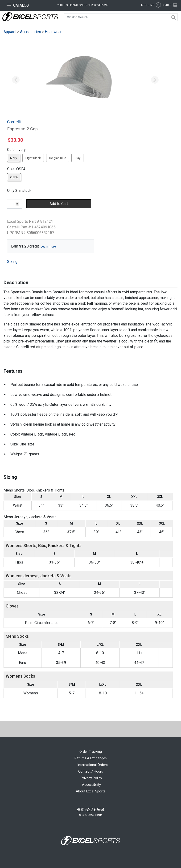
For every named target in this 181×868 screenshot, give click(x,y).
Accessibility (91, 785)
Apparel (10, 32)
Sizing (12, 262)
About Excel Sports (91, 791)
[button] (16, 80)
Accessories (31, 32)
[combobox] (121, 17)
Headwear (53, 32)
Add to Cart (59, 204)
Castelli (14, 122)
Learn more (48, 246)
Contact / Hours (91, 772)
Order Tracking (91, 752)
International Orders (93, 765)
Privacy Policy (91, 778)
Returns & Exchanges (91, 758)
